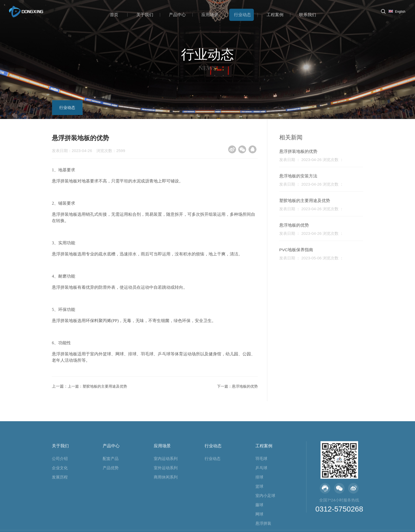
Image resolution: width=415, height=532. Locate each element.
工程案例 (275, 14)
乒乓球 (261, 509)
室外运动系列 (166, 509)
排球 (259, 518)
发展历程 (60, 518)
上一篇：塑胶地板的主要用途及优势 (97, 386)
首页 (120, 14)
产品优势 (111, 509)
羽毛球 (261, 500)
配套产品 (111, 500)
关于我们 (150, 14)
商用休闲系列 (166, 518)
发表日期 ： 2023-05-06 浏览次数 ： (314, 258)
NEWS (207, 68)
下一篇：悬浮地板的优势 (233, 386)
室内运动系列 (166, 500)
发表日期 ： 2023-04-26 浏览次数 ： (314, 160)
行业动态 (243, 14)
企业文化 (60, 509)
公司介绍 (60, 500)
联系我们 (306, 14)
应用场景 (212, 14)
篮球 (259, 527)
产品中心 (181, 14)
